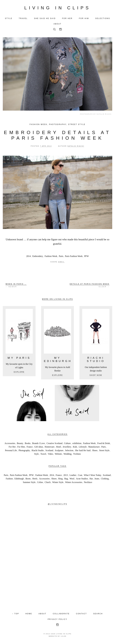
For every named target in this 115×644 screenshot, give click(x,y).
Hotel (59, 448)
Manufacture (94, 448)
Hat (91, 480)
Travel (43, 455)
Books (28, 444)
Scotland (49, 452)
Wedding (67, 455)
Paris (61, 257)
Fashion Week (38, 126)
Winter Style (58, 483)
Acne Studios (82, 480)
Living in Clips (57, 8)
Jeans (97, 480)
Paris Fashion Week (74, 257)
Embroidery (38, 257)
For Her (12, 448)
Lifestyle (83, 448)
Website (58, 455)
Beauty (20, 444)
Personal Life (11, 452)
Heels (35, 480)
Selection (69, 452)
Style (36, 455)
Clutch (48, 483)
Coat (80, 476)
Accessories (10, 444)
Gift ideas (39, 448)
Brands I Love (38, 444)
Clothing (105, 480)
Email (61, 263)
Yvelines (77, 455)
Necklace (88, 483)
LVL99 (64, 637)
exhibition (77, 444)
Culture (67, 444)
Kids (75, 448)
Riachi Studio (38, 452)
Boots (28, 480)
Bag (66, 480)
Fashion (9, 480)
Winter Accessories (74, 483)
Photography (58, 126)
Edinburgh (19, 480)
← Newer (16, 286)
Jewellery (67, 448)
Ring (60, 480)
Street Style (77, 126)
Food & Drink (104, 444)
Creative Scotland (54, 444)
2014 (28, 257)
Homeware (50, 448)
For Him (21, 448)
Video (50, 455)
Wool (72, 480)
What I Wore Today (92, 476)
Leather (73, 476)
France (30, 448)
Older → (90, 286)
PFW (86, 257)
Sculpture (59, 452)
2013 (66, 476)
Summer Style (29, 483)
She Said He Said (83, 452)
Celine (40, 483)
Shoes (95, 452)
